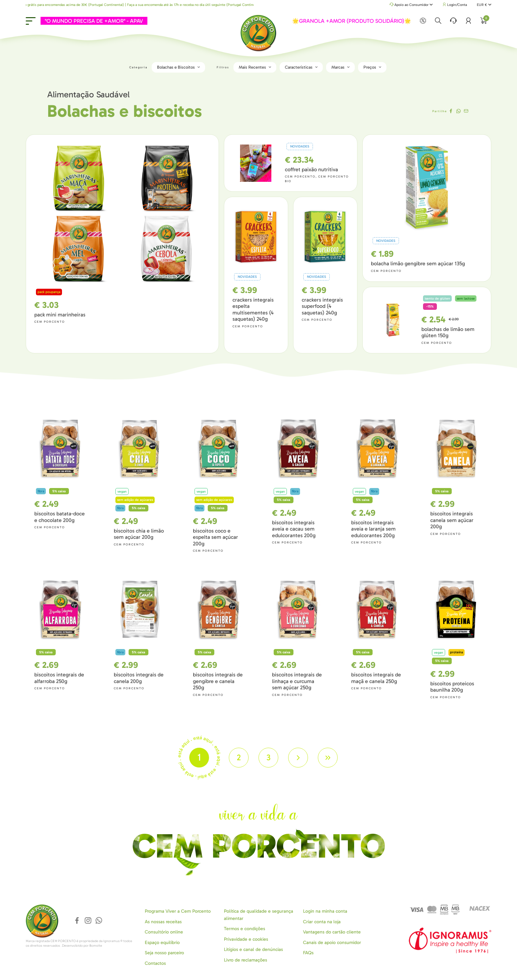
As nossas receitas (163, 922)
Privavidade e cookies (246, 939)
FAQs (308, 953)
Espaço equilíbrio (162, 943)
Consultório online (164, 932)
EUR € (484, 5)
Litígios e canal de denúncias (253, 949)
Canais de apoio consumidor (332, 943)
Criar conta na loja (322, 922)
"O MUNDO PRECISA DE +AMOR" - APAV (94, 21)
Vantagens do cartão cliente (332, 932)
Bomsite (96, 946)
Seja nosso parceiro (164, 953)
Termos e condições (244, 929)
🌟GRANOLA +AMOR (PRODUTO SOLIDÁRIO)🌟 (352, 21)
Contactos (155, 963)
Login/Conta (455, 5)
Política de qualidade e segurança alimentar (258, 915)
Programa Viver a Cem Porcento (178, 911)
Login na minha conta (325, 911)
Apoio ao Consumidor (411, 5)
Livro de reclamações (245, 960)
